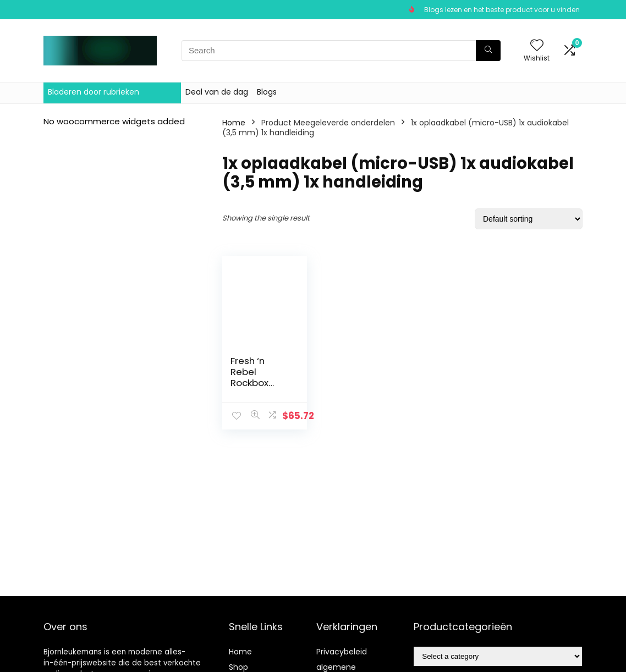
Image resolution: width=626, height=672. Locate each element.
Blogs (267, 92)
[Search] (488, 51)
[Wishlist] (537, 46)
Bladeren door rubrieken (94, 92)
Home (234, 123)
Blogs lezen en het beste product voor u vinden (502, 10)
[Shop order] (529, 219)
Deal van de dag (217, 92)
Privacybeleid (342, 652)
